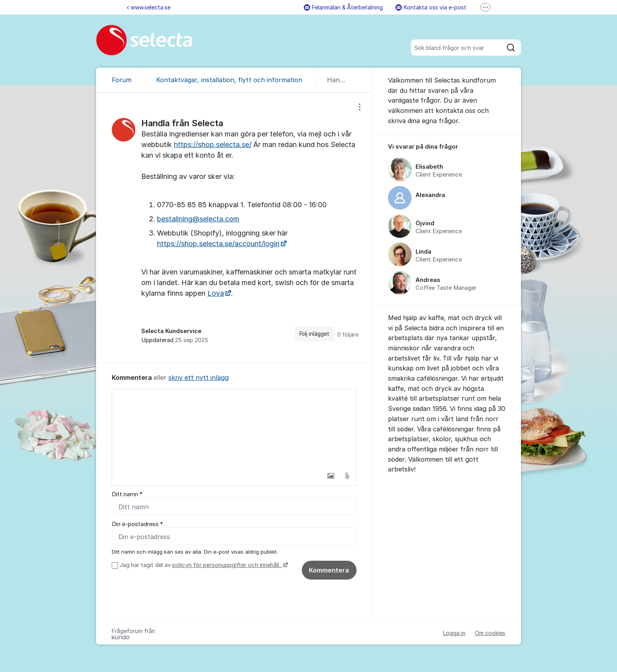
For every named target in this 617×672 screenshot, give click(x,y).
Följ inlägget (314, 334)
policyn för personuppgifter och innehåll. (227, 565)
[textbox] (234, 429)
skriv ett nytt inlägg (199, 377)
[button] (331, 476)
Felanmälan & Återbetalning (343, 7)
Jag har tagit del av (203, 565)
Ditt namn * (127, 494)
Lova (216, 293)
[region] (234, 228)
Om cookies (490, 633)
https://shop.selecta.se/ (213, 145)
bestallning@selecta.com (198, 219)
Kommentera (329, 570)
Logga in (454, 633)
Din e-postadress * (137, 524)
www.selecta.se (149, 7)
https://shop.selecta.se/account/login (218, 244)
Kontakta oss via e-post (431, 7)
